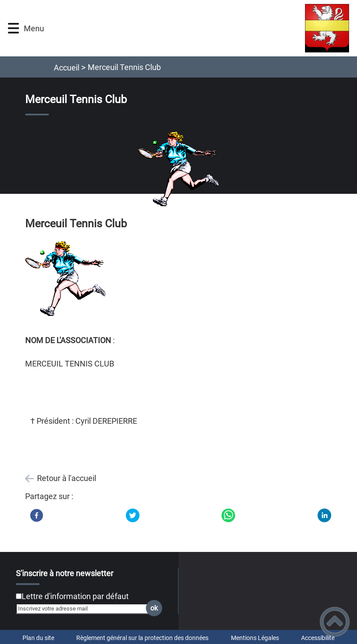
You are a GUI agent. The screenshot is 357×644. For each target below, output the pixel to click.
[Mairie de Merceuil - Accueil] (201, 28)
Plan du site (38, 638)
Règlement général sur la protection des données (142, 638)
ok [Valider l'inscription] (154, 608)
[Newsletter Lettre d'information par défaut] (19, 596)
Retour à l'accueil (67, 478)
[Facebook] (37, 515)
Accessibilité (318, 638)
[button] (13, 28)
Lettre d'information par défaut (75, 596)
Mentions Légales (255, 638)
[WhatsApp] (228, 515)
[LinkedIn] (324, 515)
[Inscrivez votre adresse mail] (85, 609)
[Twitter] (133, 515)
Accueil (67, 68)
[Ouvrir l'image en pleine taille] (179, 170)
